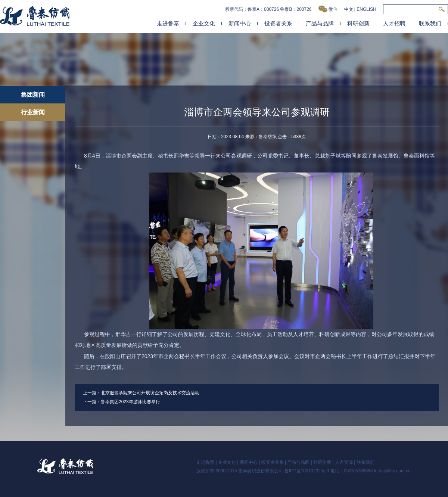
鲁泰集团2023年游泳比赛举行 (130, 402)
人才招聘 (394, 23)
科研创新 (358, 23)
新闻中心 (240, 23)
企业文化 (204, 23)
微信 (328, 9)
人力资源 (344, 462)
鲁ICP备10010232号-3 (307, 471)
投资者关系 (278, 23)
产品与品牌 (320, 23)
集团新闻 (33, 95)
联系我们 (430, 23)
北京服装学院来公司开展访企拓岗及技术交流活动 (150, 393)
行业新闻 (33, 112)
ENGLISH (366, 9)
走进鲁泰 (168, 23)
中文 (349, 9)
